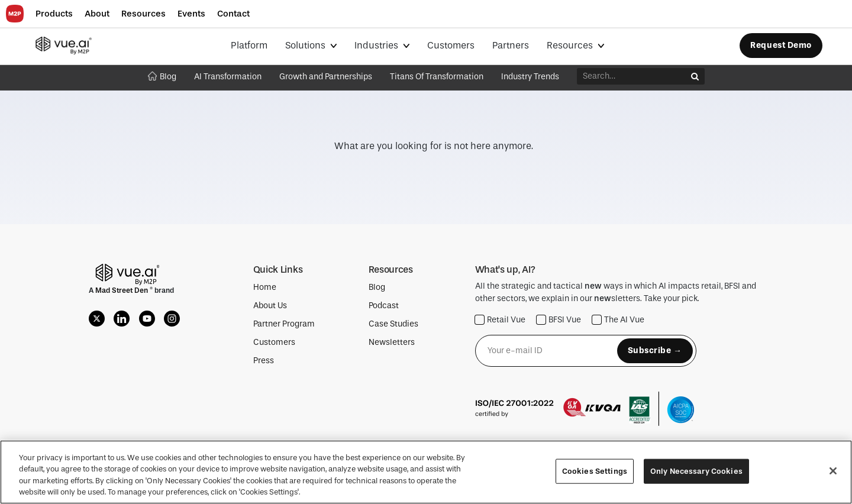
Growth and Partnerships (326, 77)
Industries (377, 45)
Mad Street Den (122, 290)
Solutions (306, 45)
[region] (426, 472)
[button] (54, 14)
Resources (571, 45)
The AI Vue (618, 320)
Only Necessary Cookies (696, 471)
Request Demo (781, 45)
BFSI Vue (559, 320)
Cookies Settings (595, 471)
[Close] (833, 471)
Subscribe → (655, 350)
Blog (162, 77)
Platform (249, 45)
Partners (511, 45)
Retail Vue (500, 320)
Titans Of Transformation (437, 77)
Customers (451, 45)
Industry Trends (530, 77)
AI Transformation (228, 77)
